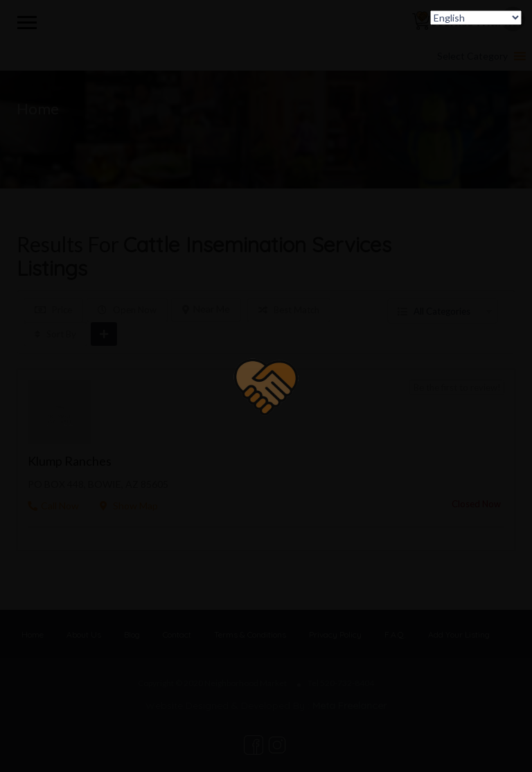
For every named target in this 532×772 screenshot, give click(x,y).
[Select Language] (476, 18)
